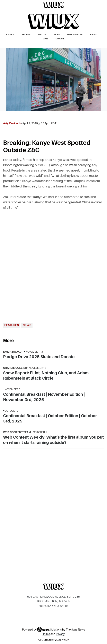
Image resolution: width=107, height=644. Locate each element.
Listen (10, 35)
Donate (60, 39)
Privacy (60, 634)
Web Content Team (17, 432)
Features (12, 325)
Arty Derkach (12, 123)
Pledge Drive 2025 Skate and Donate (39, 357)
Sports (26, 35)
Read (57, 35)
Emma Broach (13, 352)
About (94, 35)
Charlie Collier (15, 368)
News (27, 325)
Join (45, 39)
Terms (46, 634)
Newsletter (75, 35)
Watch (42, 35)
